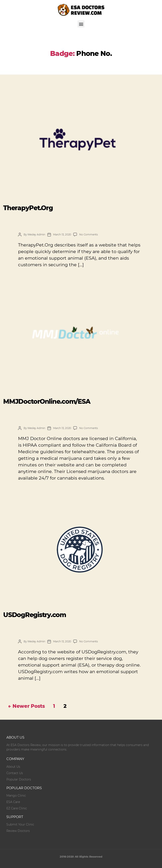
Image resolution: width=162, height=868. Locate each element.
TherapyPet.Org (28, 208)
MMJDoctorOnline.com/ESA (47, 401)
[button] (81, 24)
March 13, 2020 (62, 234)
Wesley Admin (36, 234)
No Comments (89, 234)
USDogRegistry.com (35, 615)
